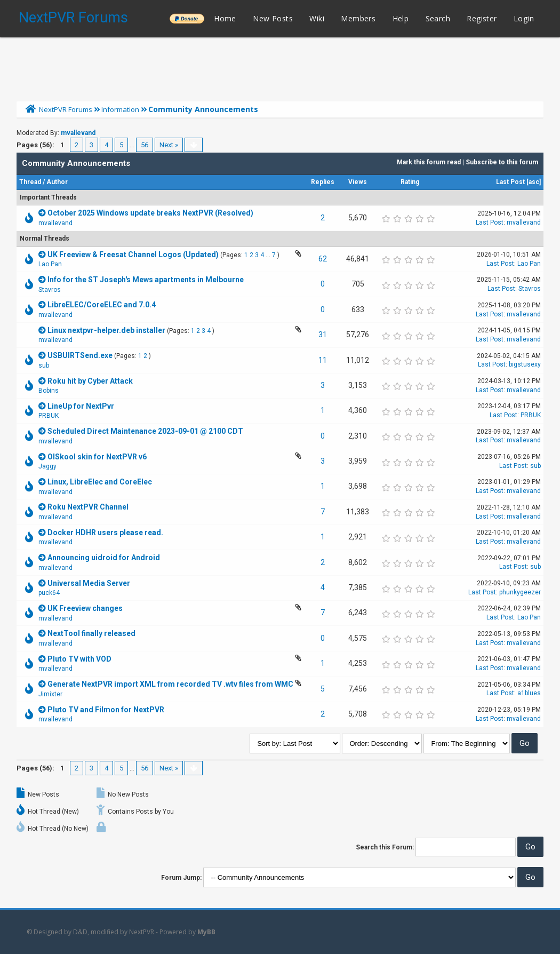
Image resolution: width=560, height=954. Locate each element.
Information (120, 109)
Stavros (50, 290)
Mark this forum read (429, 162)
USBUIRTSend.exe (80, 355)
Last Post (510, 182)
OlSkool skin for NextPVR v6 (97, 457)
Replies (323, 182)
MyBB (206, 932)
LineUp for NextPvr (81, 406)
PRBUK (49, 416)
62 (323, 259)
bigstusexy (525, 364)
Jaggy (47, 466)
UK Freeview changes (85, 608)
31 (323, 335)
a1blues (529, 693)
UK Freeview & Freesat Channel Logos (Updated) (133, 255)
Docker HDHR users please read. (105, 532)
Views (358, 182)
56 (145, 145)
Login (524, 18)
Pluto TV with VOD (79, 659)
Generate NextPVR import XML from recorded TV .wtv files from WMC (170, 684)
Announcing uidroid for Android (104, 558)
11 (323, 360)
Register (482, 18)
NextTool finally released (91, 633)
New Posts (273, 18)
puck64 (49, 593)
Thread (30, 182)
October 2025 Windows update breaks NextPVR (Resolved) (150, 213)
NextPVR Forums (73, 18)
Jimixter (50, 694)
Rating (410, 182)
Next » (169, 145)
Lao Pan (50, 264)
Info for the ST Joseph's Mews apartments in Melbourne (146, 280)
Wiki (317, 18)
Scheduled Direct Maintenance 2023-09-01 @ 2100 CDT (145, 431)
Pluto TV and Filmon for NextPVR (106, 710)
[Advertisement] (280, 67)
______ (187, 18)
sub (44, 365)
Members (358, 18)
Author (57, 182)
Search (438, 18)
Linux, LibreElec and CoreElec (100, 482)
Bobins (49, 391)
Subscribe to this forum (502, 162)
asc (534, 182)
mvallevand (78, 133)
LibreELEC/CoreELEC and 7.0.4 (102, 305)
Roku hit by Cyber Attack (90, 381)
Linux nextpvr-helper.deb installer (106, 330)
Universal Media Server (89, 583)
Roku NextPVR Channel (88, 507)
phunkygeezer (520, 592)
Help (401, 18)
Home (225, 18)
